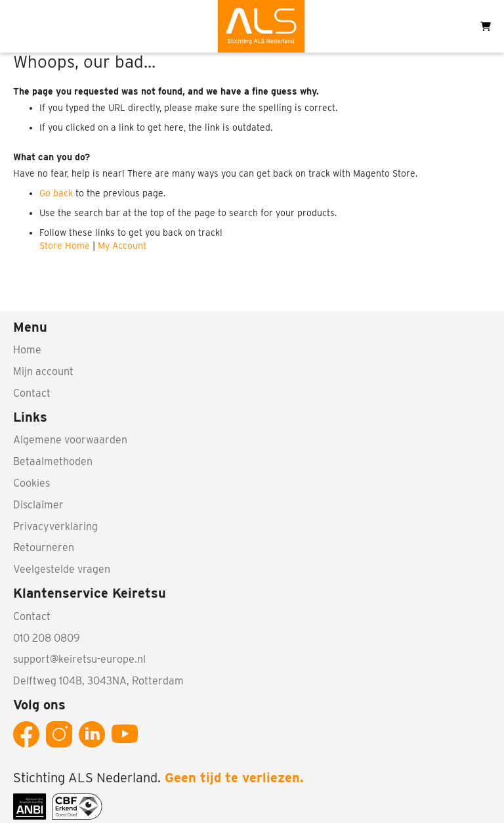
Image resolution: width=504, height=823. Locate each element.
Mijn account (43, 371)
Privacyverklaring (55, 526)
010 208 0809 (47, 638)
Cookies (31, 483)
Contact (32, 393)
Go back (56, 193)
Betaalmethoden (53, 461)
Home (27, 350)
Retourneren (44, 547)
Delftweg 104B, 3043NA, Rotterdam (98, 681)
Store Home (65, 246)
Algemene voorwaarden (70, 440)
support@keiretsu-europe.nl (79, 659)
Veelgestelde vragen (62, 569)
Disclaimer (38, 505)
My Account (122, 246)
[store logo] (261, 26)
